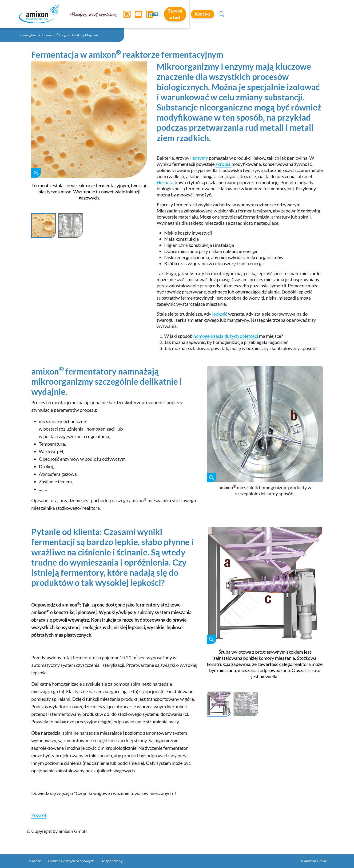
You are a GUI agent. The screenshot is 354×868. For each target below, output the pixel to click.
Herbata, (166, 182)
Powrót (39, 815)
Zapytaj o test (266, 14)
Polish (233, 14)
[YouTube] (135, 14)
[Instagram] (123, 14)
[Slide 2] (70, 226)
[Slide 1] (44, 226)
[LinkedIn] (146, 14)
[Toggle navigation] (177, 14)
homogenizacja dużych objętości (226, 336)
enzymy (201, 158)
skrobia (223, 164)
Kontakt (305, 14)
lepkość (220, 314)
